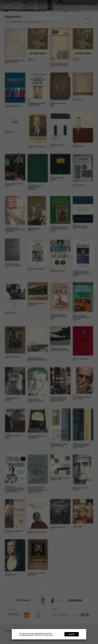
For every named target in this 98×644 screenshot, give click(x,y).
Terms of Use (48, 635)
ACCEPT (72, 634)
